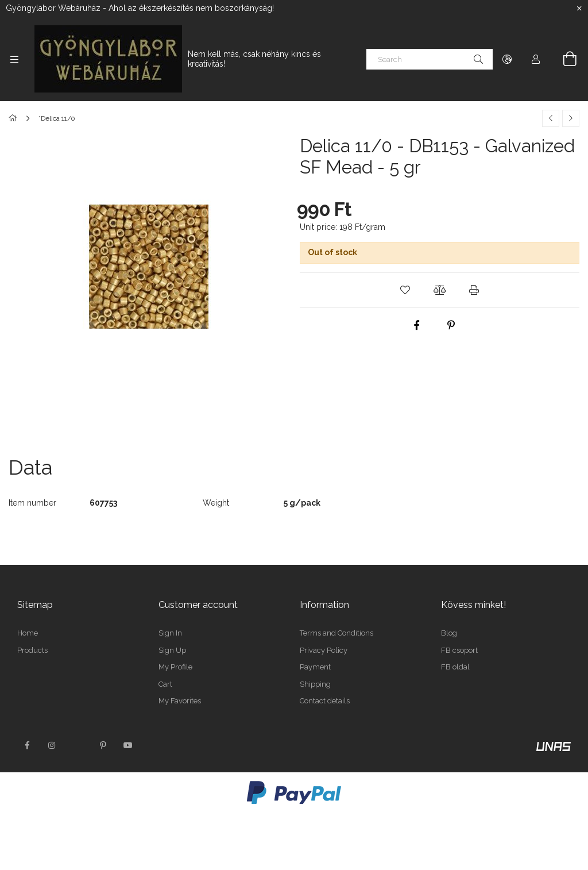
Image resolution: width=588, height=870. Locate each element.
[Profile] (536, 59)
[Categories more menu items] (14, 59)
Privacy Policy (324, 650)
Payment (315, 667)
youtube (128, 745)
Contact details (325, 701)
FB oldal (455, 667)
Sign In (170, 633)
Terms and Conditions (336, 633)
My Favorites (180, 701)
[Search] (430, 59)
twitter (78, 745)
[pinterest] (451, 325)
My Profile (175, 667)
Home (28, 633)
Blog (449, 633)
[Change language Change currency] (507, 59)
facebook (27, 745)
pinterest (103, 745)
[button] (405, 290)
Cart (165, 684)
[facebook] (416, 325)
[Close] (579, 9)
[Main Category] (15, 118)
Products (32, 650)
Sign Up (172, 650)
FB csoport (459, 650)
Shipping (315, 684)
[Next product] (571, 118)
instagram (52, 745)
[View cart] (563, 59)
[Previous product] (551, 118)
